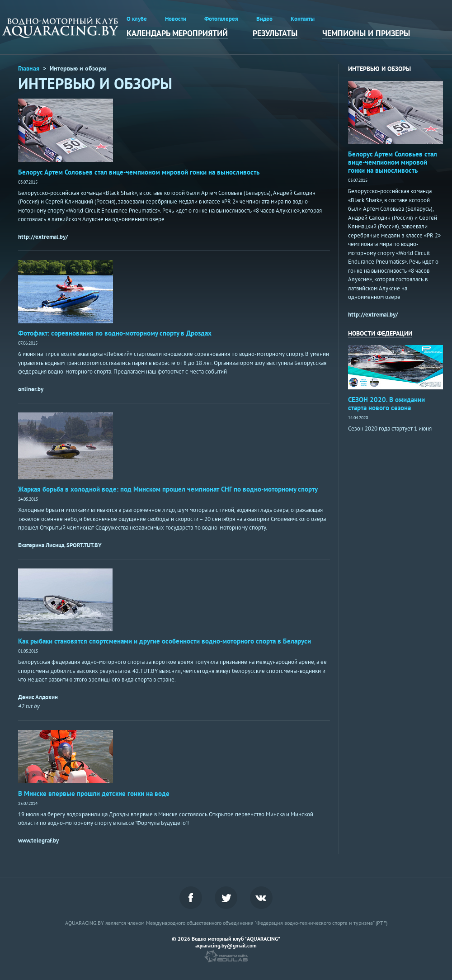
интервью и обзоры (379, 69)
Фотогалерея (221, 19)
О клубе (137, 19)
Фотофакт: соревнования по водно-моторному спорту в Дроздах (115, 333)
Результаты (275, 33)
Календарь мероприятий (177, 33)
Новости (176, 19)
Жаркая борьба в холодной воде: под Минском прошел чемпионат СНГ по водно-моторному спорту (168, 489)
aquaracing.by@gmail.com (226, 945)
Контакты (303, 19)
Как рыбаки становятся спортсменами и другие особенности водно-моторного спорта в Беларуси (165, 641)
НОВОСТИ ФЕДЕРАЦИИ (380, 333)
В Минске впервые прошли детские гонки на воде (94, 793)
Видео (264, 19)
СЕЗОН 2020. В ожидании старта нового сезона (386, 404)
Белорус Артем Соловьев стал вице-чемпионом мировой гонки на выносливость (139, 172)
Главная (29, 68)
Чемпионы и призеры (366, 33)
